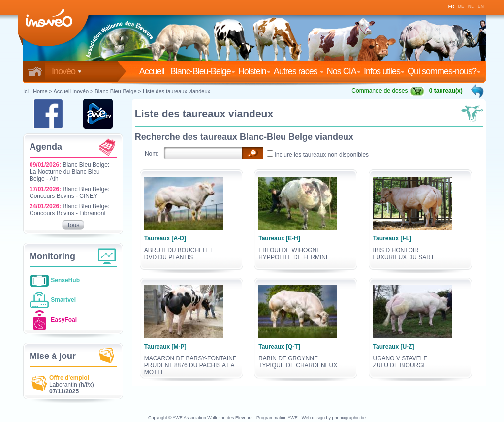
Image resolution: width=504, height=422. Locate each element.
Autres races (299, 71)
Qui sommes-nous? (444, 71)
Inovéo (67, 71)
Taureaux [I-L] (392, 238)
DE (461, 6)
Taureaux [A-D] (165, 238)
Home (40, 91)
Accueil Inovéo (71, 91)
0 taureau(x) (446, 91)
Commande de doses (388, 91)
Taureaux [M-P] (165, 347)
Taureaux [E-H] (279, 238)
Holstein (254, 71)
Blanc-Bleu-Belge (203, 71)
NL (471, 6)
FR (451, 6)
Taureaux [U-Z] (394, 347)
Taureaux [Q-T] (279, 347)
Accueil (154, 71)
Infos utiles (384, 71)
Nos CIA (344, 71)
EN (481, 6)
